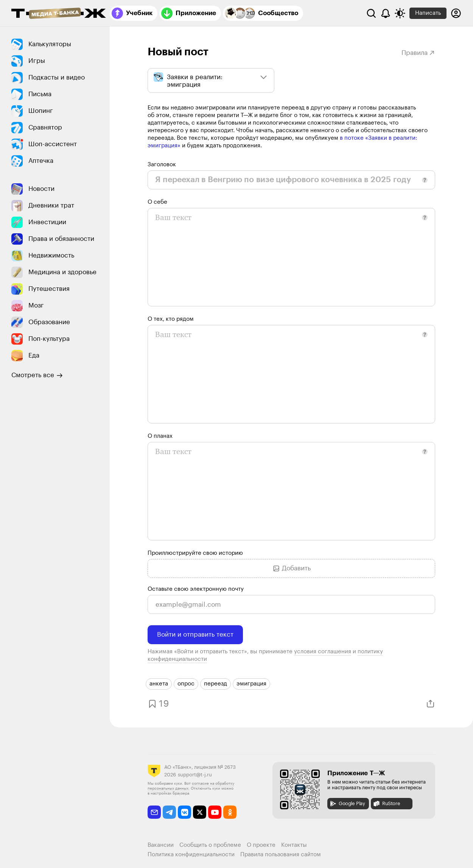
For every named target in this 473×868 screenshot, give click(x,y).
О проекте (261, 845)
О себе (157, 202)
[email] (154, 812)
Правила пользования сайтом (281, 855)
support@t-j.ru (195, 775)
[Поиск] (371, 13)
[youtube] (215, 812)
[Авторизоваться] (456, 13)
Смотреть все (37, 375)
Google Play (347, 804)
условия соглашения (323, 652)
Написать (428, 13)
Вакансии (161, 845)
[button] (425, 180)
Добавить (292, 568)
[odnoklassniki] (230, 812)
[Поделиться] (430, 704)
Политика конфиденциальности (191, 855)
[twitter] (200, 812)
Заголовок (162, 165)
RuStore (386, 804)
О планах (160, 436)
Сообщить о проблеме (210, 845)
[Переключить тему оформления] (400, 13)
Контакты (294, 845)
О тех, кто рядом (171, 319)
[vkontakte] (184, 812)
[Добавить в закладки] (157, 704)
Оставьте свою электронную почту (196, 589)
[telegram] (169, 812)
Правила (418, 53)
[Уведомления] (386, 13)
